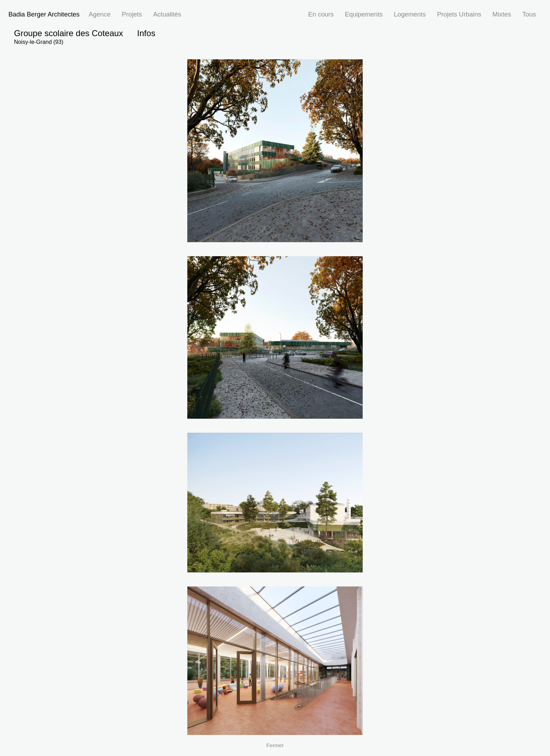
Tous (529, 14)
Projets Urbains (459, 14)
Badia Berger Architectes (44, 14)
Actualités (167, 14)
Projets (132, 14)
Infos (146, 33)
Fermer (275, 745)
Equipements (364, 14)
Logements (410, 14)
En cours (321, 14)
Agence (100, 14)
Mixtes (502, 14)
